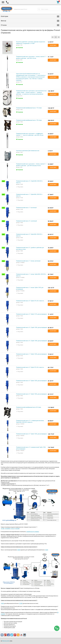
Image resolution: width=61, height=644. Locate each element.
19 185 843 (7, 529)
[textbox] (49, 9)
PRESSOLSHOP (6, 641)
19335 (2, 603)
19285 (19, 550)
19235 (47, 550)
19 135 (12, 529)
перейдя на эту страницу (33, 532)
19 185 (2, 529)
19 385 (21, 603)
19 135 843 (17, 529)
